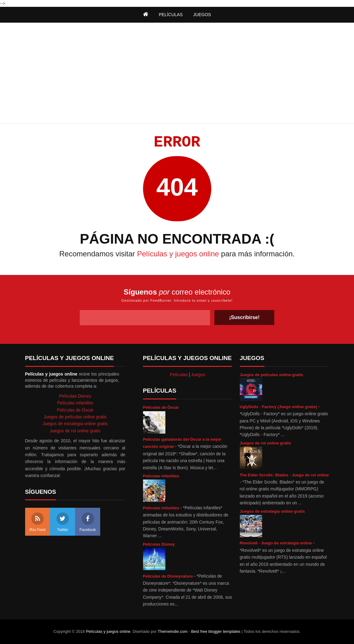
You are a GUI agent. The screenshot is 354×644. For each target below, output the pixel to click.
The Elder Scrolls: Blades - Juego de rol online (285, 475)
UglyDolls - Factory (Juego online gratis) (279, 407)
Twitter (63, 522)
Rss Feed (37, 522)
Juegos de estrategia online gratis (272, 511)
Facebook (88, 522)
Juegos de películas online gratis (271, 375)
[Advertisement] (177, 74)
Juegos (198, 375)
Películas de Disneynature (169, 576)
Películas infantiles (161, 476)
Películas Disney (159, 544)
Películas (179, 375)
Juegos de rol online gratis (265, 443)
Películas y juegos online (178, 254)
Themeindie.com (173, 631)
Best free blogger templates (216, 631)
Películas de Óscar (161, 407)
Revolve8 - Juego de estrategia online (276, 543)
